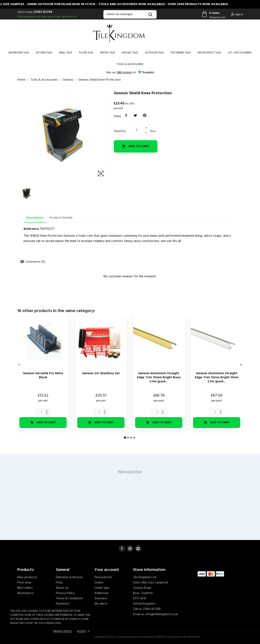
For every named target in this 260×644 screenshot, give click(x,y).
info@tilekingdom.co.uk (162, 614)
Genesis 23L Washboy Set (101, 373)
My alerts (101, 604)
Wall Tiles (66, 53)
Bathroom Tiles (19, 53)
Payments (63, 604)
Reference (31, 229)
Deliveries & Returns (69, 577)
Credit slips (102, 588)
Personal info (103, 577)
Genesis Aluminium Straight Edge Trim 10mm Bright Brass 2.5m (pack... (159, 377)
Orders (99, 583)
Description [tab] (35, 218)
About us (62, 588)
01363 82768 (43, 12)
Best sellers (25, 588)
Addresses (102, 593)
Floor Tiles (86, 53)
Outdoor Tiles (154, 53)
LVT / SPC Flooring (240, 53)
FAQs (59, 583)
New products (27, 577)
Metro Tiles (108, 53)
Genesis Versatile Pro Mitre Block (43, 375)
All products (26, 593)
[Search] (130, 14)
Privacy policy (63, 631)
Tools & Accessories (130, 64)
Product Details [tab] (61, 218)
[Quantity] (139, 130)
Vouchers (101, 598)
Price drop (24, 583)
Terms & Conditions (69, 598)
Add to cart (136, 146)
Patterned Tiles (181, 53)
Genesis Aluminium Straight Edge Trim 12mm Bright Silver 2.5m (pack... (217, 377)
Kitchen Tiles (44, 53)
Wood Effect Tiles (209, 53)
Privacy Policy (65, 593)
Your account (107, 570)
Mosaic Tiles (130, 53)
